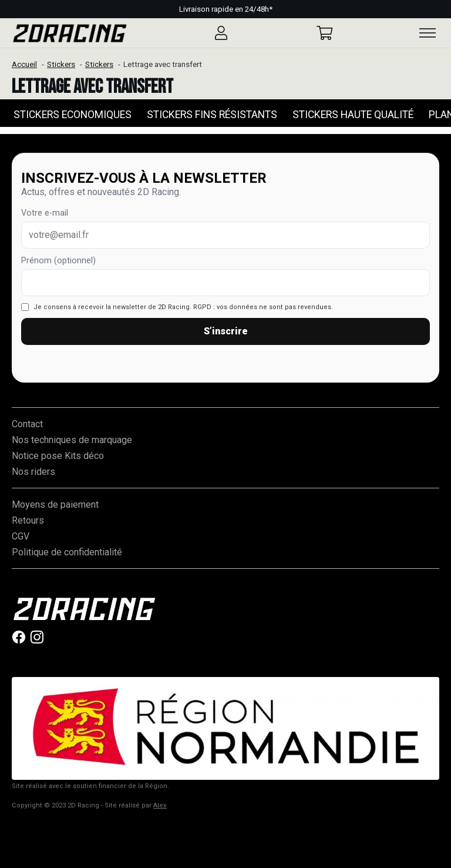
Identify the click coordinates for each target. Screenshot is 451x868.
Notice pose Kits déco (58, 456)
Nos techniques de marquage (72, 440)
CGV (21, 536)
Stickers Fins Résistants (212, 115)
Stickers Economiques (73, 115)
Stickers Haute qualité (353, 115)
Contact (27, 424)
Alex (160, 805)
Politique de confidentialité (67, 552)
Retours (28, 520)
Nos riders (33, 472)
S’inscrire (226, 331)
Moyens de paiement (55, 505)
